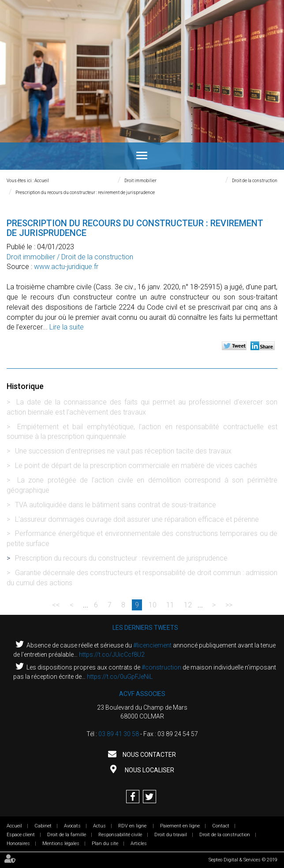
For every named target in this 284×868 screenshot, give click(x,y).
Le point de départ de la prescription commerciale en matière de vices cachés (136, 466)
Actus (99, 826)
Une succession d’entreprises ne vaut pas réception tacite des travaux (123, 451)
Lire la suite (67, 327)
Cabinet (43, 826)
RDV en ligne (133, 826)
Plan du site (105, 844)
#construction (161, 667)
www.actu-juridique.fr (66, 267)
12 (188, 605)
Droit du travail (171, 835)
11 (170, 605)
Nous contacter (149, 755)
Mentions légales (61, 844)
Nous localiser (149, 770)
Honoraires (18, 844)
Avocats (72, 826)
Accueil (42, 181)
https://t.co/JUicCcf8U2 (112, 655)
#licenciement (152, 645)
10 (153, 605)
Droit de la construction (255, 181)
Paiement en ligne (180, 826)
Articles (139, 844)
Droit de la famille (67, 835)
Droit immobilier (140, 181)
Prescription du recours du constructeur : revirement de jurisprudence (85, 193)
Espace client (21, 835)
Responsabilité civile (120, 835)
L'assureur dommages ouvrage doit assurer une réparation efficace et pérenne (137, 519)
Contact (221, 826)
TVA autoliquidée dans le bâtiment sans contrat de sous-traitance (116, 505)
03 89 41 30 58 (119, 734)
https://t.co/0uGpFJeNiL (120, 677)
